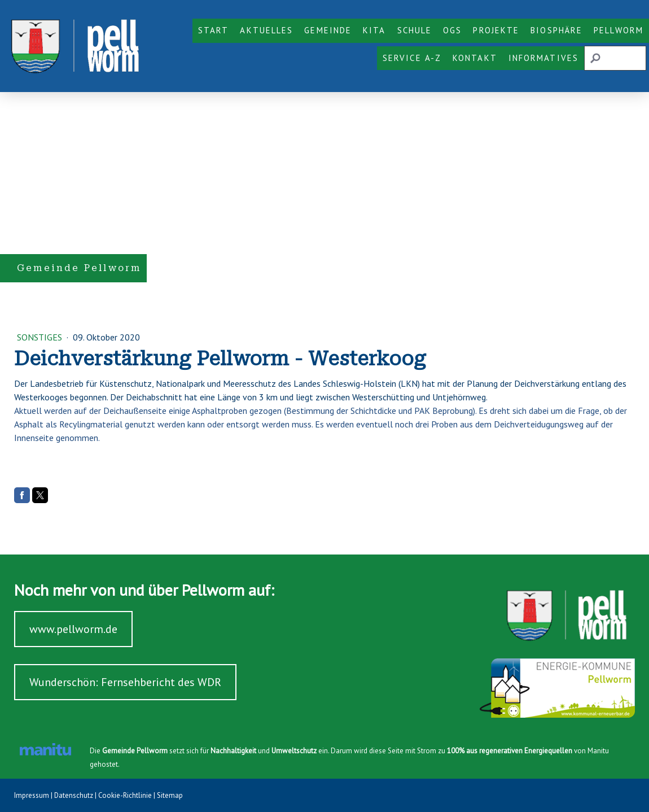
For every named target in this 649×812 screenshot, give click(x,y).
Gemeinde (328, 30)
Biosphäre (556, 30)
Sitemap (170, 795)
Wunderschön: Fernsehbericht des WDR (125, 682)
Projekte (496, 30)
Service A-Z (412, 58)
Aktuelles (266, 30)
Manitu (598, 751)
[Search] (615, 58)
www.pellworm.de (73, 629)
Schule (415, 30)
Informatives (543, 58)
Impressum (32, 795)
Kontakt (475, 58)
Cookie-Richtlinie (125, 795)
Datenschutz (74, 795)
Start (214, 30)
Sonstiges (41, 337)
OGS (452, 30)
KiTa (374, 30)
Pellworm (619, 30)
